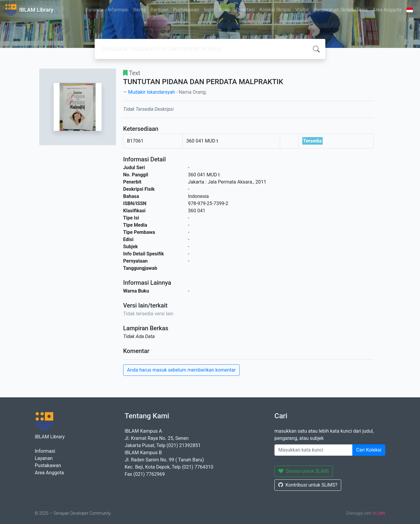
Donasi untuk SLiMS (304, 471)
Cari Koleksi (369, 450)
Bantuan (159, 10)
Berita (140, 10)
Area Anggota (387, 10)
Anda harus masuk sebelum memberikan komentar (181, 370)
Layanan (44, 458)
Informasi (118, 10)
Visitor (302, 10)
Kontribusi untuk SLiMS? (308, 485)
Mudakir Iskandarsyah (151, 92)
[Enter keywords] (314, 450)
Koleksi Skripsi (275, 10)
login (209, 10)
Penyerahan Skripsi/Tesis (341, 10)
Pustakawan (186, 10)
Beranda (95, 10)
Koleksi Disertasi (237, 10)
